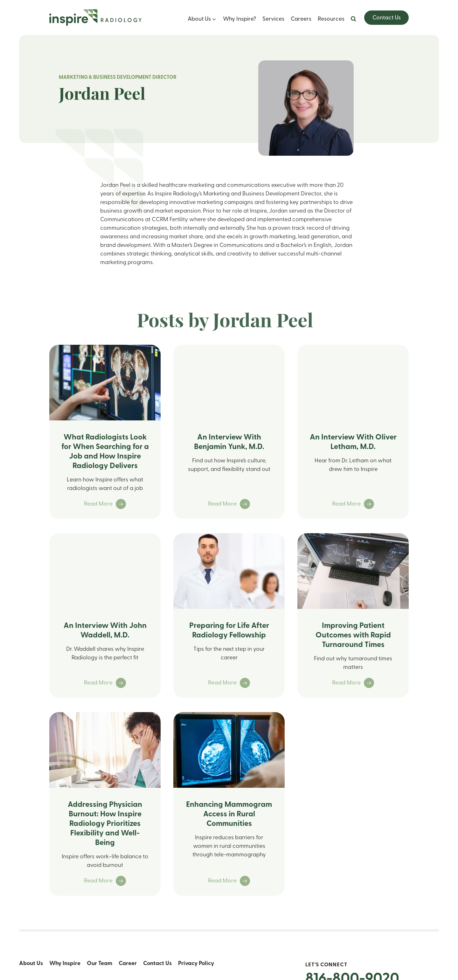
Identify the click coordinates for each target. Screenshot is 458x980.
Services (273, 19)
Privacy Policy (196, 964)
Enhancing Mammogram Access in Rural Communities (229, 814)
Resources (331, 19)
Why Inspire (65, 964)
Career (128, 964)
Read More (105, 504)
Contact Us (387, 18)
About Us (199, 19)
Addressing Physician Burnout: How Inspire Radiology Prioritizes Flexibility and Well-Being (105, 824)
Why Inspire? (239, 19)
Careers (301, 19)
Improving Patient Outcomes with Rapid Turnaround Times (353, 636)
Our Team (100, 964)
